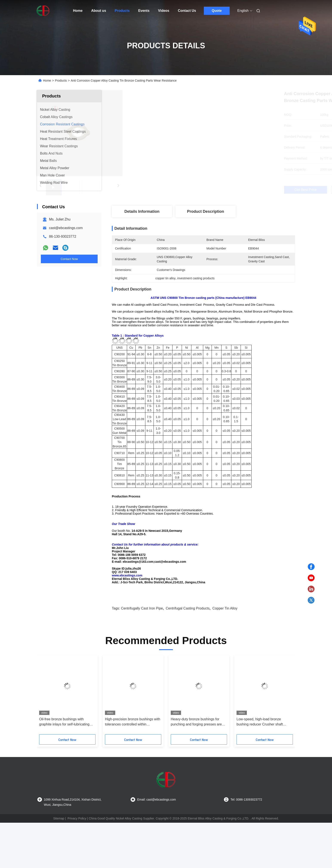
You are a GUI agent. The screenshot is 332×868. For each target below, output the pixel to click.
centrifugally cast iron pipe (142, 635)
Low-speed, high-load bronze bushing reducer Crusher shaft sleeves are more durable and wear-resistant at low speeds (264, 749)
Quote (217, 11)
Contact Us (187, 11)
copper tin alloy (225, 635)
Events (144, 11)
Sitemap (59, 845)
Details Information (142, 211)
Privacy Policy (77, 845)
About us (99, 11)
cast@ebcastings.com (66, 228)
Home (78, 11)
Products (122, 11)
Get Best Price (226, 190)
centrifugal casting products (188, 635)
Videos (164, 11)
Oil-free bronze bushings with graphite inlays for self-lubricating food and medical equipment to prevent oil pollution (64, 749)
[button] (47, 723)
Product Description (206, 211)
